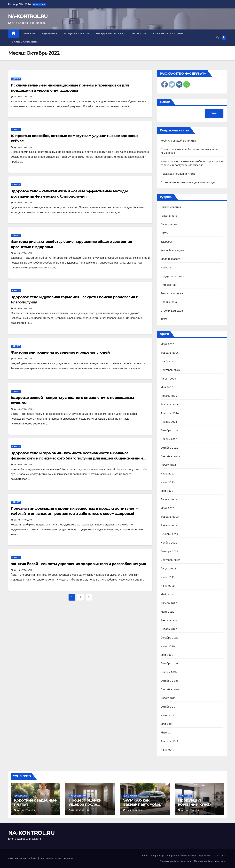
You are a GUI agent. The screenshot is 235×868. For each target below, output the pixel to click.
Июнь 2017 (167, 715)
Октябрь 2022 (169, 551)
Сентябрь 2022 (170, 560)
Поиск (165, 102)
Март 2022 (167, 612)
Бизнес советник (25, 42)
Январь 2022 (169, 629)
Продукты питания (111, 34)
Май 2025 (167, 387)
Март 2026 (167, 344)
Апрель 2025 (169, 396)
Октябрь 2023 (169, 448)
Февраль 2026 (170, 353)
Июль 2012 (167, 750)
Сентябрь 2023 (170, 456)
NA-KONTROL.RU (28, 16)
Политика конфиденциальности (176, 861)
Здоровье (50, 34)
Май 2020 (167, 655)
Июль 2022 (168, 577)
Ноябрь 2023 (169, 439)
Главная (29, 34)
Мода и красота (77, 34)
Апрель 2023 (169, 499)
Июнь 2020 (168, 646)
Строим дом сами (172, 311)
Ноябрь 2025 (169, 361)
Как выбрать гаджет (168, 34)
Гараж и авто (169, 216)
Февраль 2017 (169, 741)
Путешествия (169, 285)
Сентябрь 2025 (170, 370)
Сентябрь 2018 (170, 689)
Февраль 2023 (170, 517)
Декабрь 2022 (169, 534)
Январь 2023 (169, 525)
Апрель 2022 (169, 603)
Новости (139, 34)
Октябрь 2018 (169, 681)
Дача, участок (169, 224)
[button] (218, 38)
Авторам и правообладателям (182, 856)
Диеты (164, 233)
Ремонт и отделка (172, 293)
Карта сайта (205, 856)
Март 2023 (167, 508)
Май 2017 (167, 724)
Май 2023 (167, 491)
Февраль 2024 (170, 413)
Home (145, 856)
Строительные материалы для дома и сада (188, 182)
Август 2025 (168, 379)
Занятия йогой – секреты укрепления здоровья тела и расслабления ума (78, 564)
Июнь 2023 (168, 482)
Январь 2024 (169, 422)
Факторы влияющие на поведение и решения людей (60, 352)
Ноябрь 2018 (169, 672)
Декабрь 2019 (169, 664)
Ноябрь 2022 (169, 543)
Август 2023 (168, 465)
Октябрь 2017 (169, 707)
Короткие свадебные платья (178, 141)
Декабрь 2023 (169, 430)
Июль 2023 (168, 474)
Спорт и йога (169, 302)
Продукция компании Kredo (178, 174)
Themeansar (68, 858)
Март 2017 (167, 733)
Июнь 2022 (168, 586)
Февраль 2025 (170, 405)
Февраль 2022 (170, 620)
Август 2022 (168, 569)
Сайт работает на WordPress (23, 858)
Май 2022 (167, 594)
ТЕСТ (164, 319)
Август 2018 (168, 698)
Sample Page (157, 856)
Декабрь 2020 (169, 638)
